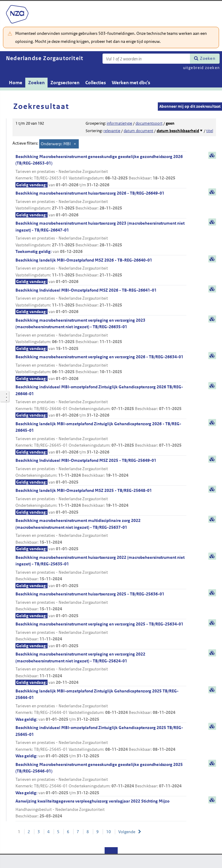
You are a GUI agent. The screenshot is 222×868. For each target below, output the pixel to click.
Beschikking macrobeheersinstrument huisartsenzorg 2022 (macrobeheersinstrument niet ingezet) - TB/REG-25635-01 (101, 572)
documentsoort (149, 123)
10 (108, 832)
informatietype (119, 123)
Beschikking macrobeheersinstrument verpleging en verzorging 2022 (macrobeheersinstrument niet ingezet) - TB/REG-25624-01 (101, 669)
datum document (138, 131)
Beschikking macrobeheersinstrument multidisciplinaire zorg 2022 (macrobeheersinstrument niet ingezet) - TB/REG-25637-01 (101, 535)
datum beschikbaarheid (178, 131)
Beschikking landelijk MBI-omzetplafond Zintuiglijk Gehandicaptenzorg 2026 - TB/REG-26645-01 (101, 438)
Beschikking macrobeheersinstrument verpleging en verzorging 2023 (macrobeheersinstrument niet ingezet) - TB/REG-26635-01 (101, 335)
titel (210, 131)
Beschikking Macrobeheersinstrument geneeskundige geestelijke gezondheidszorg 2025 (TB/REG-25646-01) (101, 779)
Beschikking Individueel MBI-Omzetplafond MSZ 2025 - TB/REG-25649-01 (101, 471)
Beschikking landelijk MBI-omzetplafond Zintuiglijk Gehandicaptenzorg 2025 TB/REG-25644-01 (101, 706)
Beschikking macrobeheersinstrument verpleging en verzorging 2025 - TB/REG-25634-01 (101, 635)
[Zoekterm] (146, 59)
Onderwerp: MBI (56, 144)
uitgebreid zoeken (201, 68)
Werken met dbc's (131, 83)
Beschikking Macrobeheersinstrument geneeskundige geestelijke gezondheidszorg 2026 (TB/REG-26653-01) (101, 171)
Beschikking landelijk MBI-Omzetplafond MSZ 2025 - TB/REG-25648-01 (101, 502)
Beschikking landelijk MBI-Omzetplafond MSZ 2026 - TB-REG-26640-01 (101, 271)
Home (16, 83)
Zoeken (208, 58)
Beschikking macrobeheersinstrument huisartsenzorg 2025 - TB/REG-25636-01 (101, 605)
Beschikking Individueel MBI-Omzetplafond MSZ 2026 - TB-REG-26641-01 (101, 301)
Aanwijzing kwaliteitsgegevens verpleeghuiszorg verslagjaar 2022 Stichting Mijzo (101, 809)
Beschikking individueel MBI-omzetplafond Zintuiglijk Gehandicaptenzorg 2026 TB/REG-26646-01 (101, 401)
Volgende (127, 832)
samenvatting (212, 155)
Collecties (96, 83)
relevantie (112, 131)
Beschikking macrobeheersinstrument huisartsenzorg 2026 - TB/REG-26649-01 (101, 204)
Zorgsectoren (65, 83)
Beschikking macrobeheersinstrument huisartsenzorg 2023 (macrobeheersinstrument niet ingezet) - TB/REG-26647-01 (101, 238)
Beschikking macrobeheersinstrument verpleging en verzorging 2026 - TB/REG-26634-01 (101, 368)
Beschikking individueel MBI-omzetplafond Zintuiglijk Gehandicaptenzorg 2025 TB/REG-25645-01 (101, 742)
